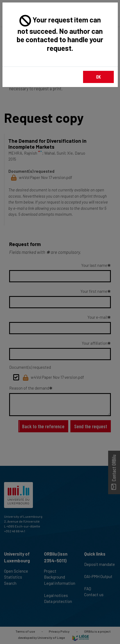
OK (98, 77)
